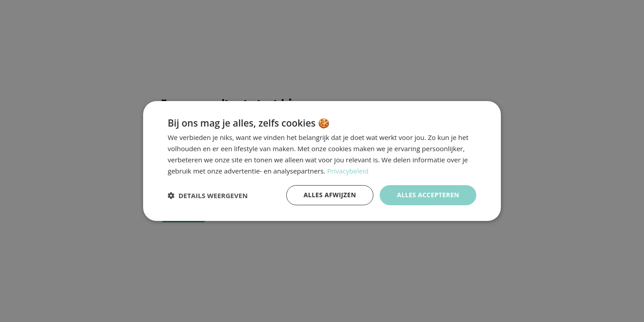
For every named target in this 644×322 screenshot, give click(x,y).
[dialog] (322, 161)
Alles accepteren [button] (428, 195)
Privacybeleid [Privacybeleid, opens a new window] (348, 171)
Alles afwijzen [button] (330, 195)
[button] (208, 195)
